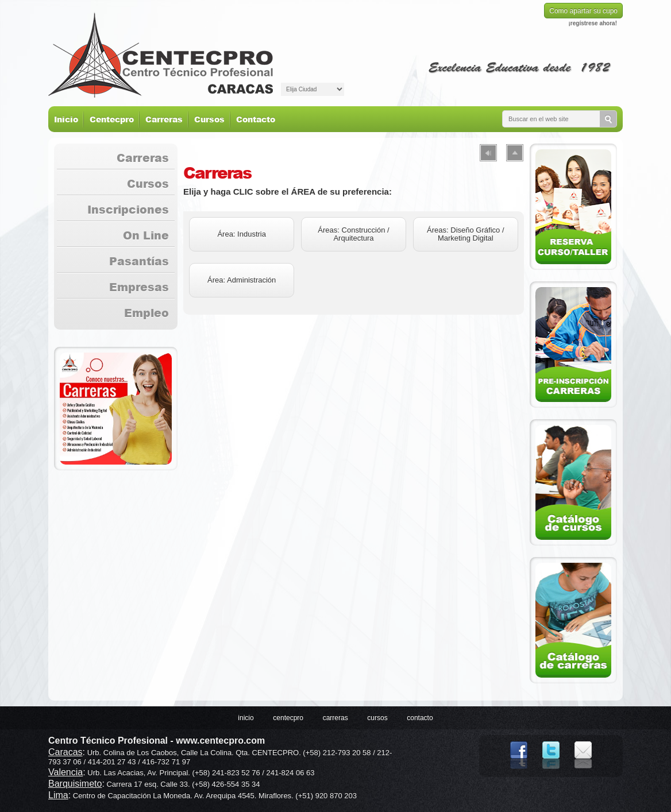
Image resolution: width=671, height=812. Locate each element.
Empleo (146, 313)
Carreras (164, 119)
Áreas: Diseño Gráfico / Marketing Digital (465, 234)
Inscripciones (128, 209)
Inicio (66, 119)
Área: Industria (242, 234)
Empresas (139, 287)
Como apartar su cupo (583, 11)
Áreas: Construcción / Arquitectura (353, 234)
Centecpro (112, 119)
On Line (146, 235)
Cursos (209, 119)
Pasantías (139, 261)
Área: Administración (242, 280)
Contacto (256, 119)
